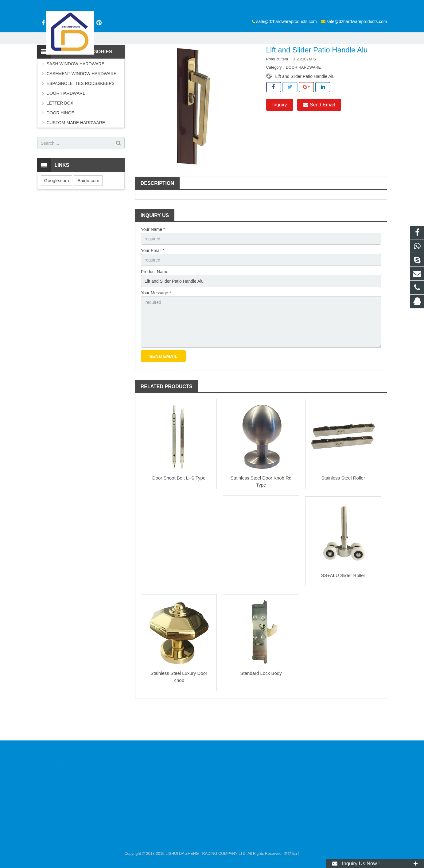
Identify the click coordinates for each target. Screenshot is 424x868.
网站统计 (292, 854)
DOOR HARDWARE (202, 60)
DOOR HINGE (60, 144)
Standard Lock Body (261, 704)
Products (170, 60)
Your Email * (153, 281)
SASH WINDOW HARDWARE (76, 95)
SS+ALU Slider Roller (343, 607)
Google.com (57, 211)
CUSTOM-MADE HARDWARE (76, 154)
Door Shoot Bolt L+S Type (179, 509)
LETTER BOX (60, 134)
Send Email (319, 136)
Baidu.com (88, 211)
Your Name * (153, 260)
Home (149, 60)
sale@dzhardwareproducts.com (212, 5)
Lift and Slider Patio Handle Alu (305, 107)
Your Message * (156, 324)
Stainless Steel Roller (343, 509)
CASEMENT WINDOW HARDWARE (82, 105)
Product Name (155, 303)
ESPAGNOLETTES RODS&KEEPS (81, 114)
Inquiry (280, 136)
